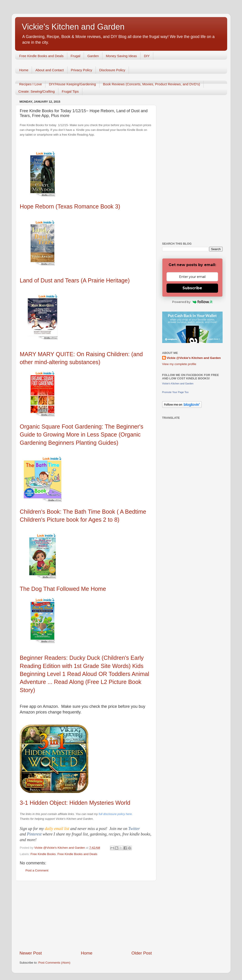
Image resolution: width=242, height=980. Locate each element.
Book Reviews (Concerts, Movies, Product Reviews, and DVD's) (151, 84)
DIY (147, 56)
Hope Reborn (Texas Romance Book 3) (70, 206)
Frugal (76, 56)
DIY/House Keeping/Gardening (72, 84)
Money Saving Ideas (121, 56)
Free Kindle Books (43, 854)
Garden (93, 56)
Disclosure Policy (112, 70)
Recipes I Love (30, 84)
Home (24, 70)
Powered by (192, 302)
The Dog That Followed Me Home (63, 589)
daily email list (58, 829)
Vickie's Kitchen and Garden (73, 27)
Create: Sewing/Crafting (37, 91)
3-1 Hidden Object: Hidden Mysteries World (75, 803)
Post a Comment (37, 870)
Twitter (134, 829)
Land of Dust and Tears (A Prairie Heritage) (75, 280)
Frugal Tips (70, 91)
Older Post (142, 953)
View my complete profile (179, 364)
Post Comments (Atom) (54, 963)
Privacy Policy (82, 70)
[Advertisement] (86, 916)
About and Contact (49, 70)
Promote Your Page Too (175, 392)
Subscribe (192, 288)
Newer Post (31, 953)
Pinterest (35, 834)
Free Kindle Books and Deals (41, 56)
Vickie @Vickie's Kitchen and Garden (194, 358)
